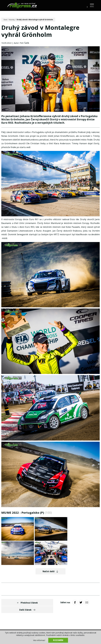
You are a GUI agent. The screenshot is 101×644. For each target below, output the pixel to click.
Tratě (62, 611)
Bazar (94, 611)
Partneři (44, 617)
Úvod (6, 20)
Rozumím (58, 640)
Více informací (39, 640)
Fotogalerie (37, 611)
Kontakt (57, 617)
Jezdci (51, 611)
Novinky (13, 20)
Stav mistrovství (78, 611)
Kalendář (22, 611)
